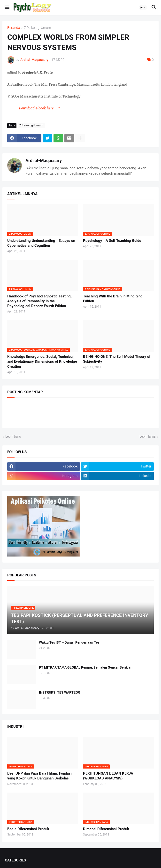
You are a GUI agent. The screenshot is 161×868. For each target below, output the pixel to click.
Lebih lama (148, 436)
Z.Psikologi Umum (37, 28)
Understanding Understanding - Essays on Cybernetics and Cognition (41, 243)
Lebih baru (13, 436)
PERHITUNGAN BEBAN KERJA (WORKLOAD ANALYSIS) (108, 776)
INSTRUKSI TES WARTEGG (60, 692)
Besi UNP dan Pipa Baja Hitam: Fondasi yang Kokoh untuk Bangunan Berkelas (39, 776)
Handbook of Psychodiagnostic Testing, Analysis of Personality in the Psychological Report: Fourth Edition (39, 301)
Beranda (14, 28)
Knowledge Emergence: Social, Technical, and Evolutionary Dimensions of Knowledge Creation (42, 362)
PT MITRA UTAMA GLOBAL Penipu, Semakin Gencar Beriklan (86, 667)
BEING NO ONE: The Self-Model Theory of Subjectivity (117, 359)
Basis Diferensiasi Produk (28, 829)
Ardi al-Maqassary (44, 160)
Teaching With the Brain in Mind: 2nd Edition (113, 299)
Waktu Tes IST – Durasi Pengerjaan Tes (69, 642)
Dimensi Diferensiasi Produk (106, 829)
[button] (7, 8)
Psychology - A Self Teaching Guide (112, 241)
